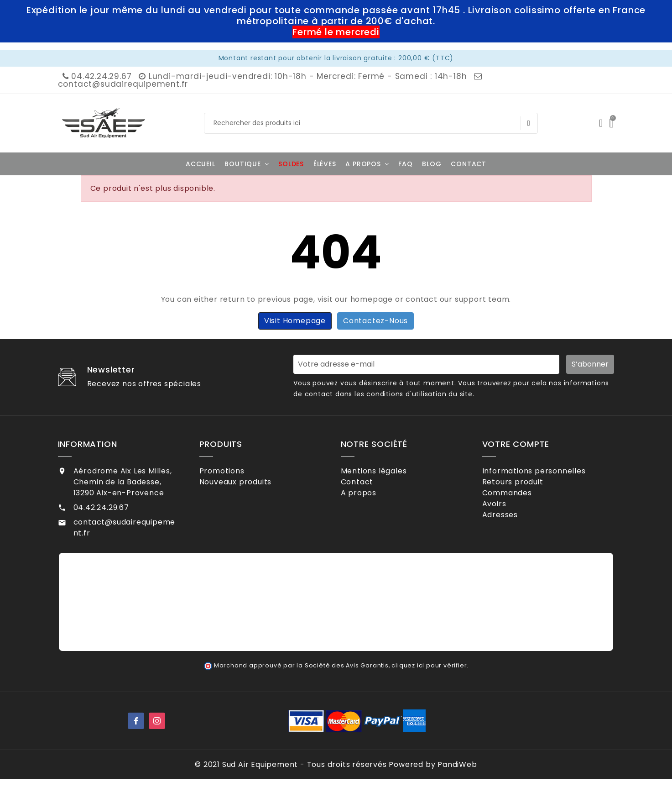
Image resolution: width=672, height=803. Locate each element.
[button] (247, 164)
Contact (369, 485)
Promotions (234, 471)
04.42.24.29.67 (96, 76)
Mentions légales (385, 471)
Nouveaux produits (247, 485)
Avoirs (506, 516)
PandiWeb (457, 788)
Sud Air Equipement (260, 788)
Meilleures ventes (245, 501)
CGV (361, 516)
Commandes (519, 501)
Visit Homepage (295, 321)
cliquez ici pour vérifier (429, 689)
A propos (370, 501)
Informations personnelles (546, 471)
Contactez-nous (375, 321)
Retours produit (524, 485)
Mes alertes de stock (535, 560)
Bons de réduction (529, 545)
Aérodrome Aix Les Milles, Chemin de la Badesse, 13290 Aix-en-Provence (123, 482)
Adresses (512, 530)
